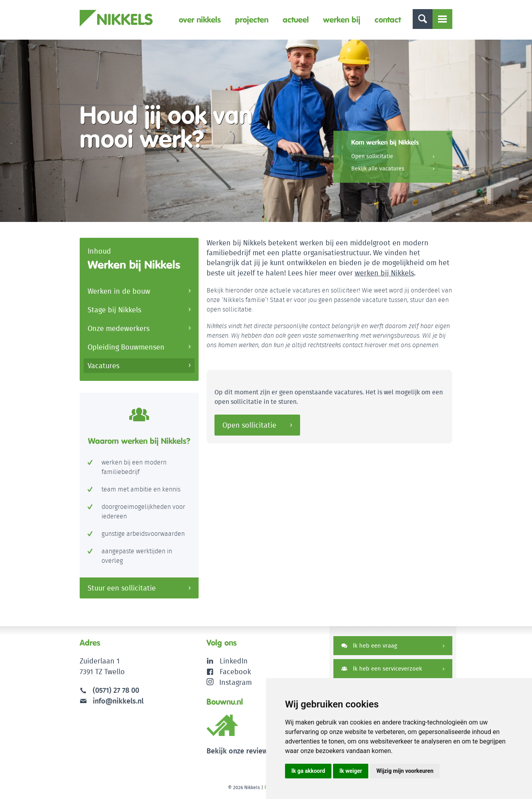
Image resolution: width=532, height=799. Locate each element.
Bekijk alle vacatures (378, 168)
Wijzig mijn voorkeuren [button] (405, 771)
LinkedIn (234, 661)
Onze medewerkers (119, 328)
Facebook (235, 672)
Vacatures (103, 366)
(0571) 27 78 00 (116, 690)
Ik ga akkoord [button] (308, 771)
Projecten (252, 20)
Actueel (296, 20)
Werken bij (342, 20)
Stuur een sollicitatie (122, 588)
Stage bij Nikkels (114, 310)
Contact (388, 20)
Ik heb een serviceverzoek (382, 668)
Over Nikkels (200, 20)
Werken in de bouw (119, 291)
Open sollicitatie (372, 156)
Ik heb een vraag (369, 645)
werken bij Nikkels (384, 273)
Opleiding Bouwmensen (126, 347)
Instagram (229, 682)
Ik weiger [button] (351, 771)
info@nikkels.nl (112, 701)
